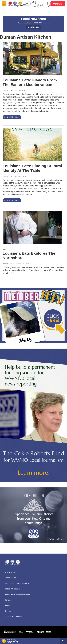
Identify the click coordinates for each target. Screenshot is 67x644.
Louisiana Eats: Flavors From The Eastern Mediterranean (30, 82)
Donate (59, 4)
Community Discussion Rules (17, 583)
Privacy (8, 600)
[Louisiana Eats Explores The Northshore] (32, 228)
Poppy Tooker (8, 90)
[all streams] (64, 641)
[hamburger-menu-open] (4, 4)
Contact (8, 611)
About (8, 606)
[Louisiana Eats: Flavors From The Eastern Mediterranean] (32, 59)
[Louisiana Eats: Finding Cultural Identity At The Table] (32, 145)
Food (5, 249)
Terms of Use (10, 578)
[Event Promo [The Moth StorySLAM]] (33, 515)
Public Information (12, 589)
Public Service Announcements (18, 594)
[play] (4, 641)
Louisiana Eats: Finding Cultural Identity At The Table (32, 168)
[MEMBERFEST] (33, 315)
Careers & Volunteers (14, 617)
